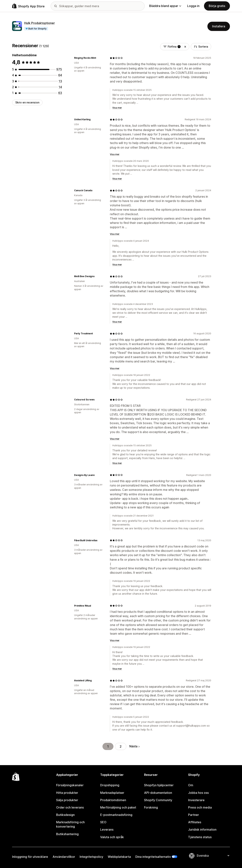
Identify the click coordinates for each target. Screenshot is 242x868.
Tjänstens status (200, 837)
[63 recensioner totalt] (60, 93)
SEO (103, 822)
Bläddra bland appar (165, 6)
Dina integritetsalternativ (153, 857)
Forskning (151, 807)
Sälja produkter (67, 800)
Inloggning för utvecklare (30, 857)
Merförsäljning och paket (118, 807)
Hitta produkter (67, 793)
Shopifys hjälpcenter (159, 785)
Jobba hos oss (198, 793)
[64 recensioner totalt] (60, 75)
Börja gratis (217, 6)
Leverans (107, 829)
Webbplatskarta (119, 857)
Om (191, 785)
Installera (219, 26)
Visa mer (117, 108)
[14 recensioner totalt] (60, 87)
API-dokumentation (158, 793)
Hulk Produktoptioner (40, 23)
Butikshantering (67, 834)
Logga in (193, 6)
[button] (185, 47)
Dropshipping (110, 785)
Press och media (200, 807)
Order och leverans (70, 807)
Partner (194, 815)
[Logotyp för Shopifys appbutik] (28, 6)
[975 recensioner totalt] (59, 69)
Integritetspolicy (91, 857)
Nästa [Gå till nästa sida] (134, 746)
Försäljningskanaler (70, 785)
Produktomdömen (113, 800)
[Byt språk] (213, 856)
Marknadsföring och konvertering (70, 824)
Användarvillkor (64, 857)
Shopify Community (158, 800)
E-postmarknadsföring (116, 815)
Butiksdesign (65, 815)
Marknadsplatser (112, 793)
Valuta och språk (112, 837)
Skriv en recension (27, 102)
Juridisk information (202, 829)
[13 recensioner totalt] (60, 81)
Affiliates (195, 822)
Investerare (196, 800)
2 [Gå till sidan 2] (121, 746)
